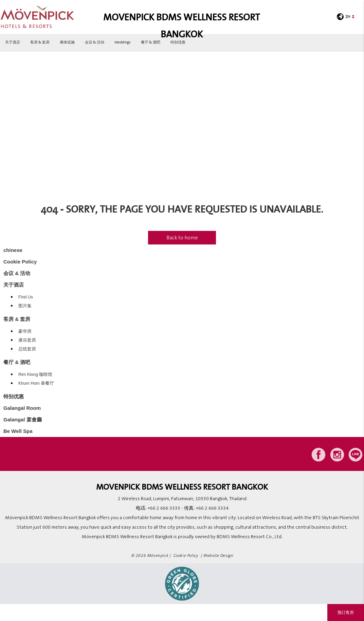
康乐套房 (27, 340)
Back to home (182, 238)
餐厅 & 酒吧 (151, 42)
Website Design (218, 556)
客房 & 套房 (40, 42)
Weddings (123, 42)
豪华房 (25, 331)
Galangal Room (22, 408)
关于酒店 (13, 42)
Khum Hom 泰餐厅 (36, 383)
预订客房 (346, 612)
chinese (13, 250)
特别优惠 (178, 42)
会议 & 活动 (95, 42)
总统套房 (27, 349)
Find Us (26, 297)
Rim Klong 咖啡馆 (35, 375)
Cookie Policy (20, 262)
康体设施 (67, 42)
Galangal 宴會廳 (23, 419)
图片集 (25, 306)
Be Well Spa (18, 431)
